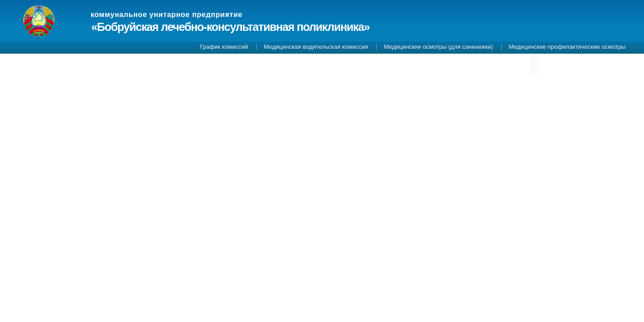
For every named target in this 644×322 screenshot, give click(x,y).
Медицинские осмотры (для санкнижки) (438, 47)
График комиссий (224, 47)
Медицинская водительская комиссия (316, 47)
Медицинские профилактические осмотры (567, 47)
